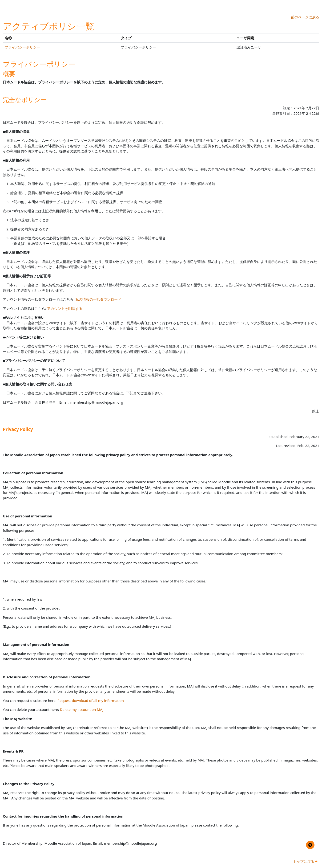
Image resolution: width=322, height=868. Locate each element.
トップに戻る (305, 861)
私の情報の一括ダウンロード (98, 299)
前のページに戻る (305, 17)
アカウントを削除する (65, 308)
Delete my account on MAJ (82, 709)
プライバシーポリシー (22, 47)
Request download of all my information (91, 700)
